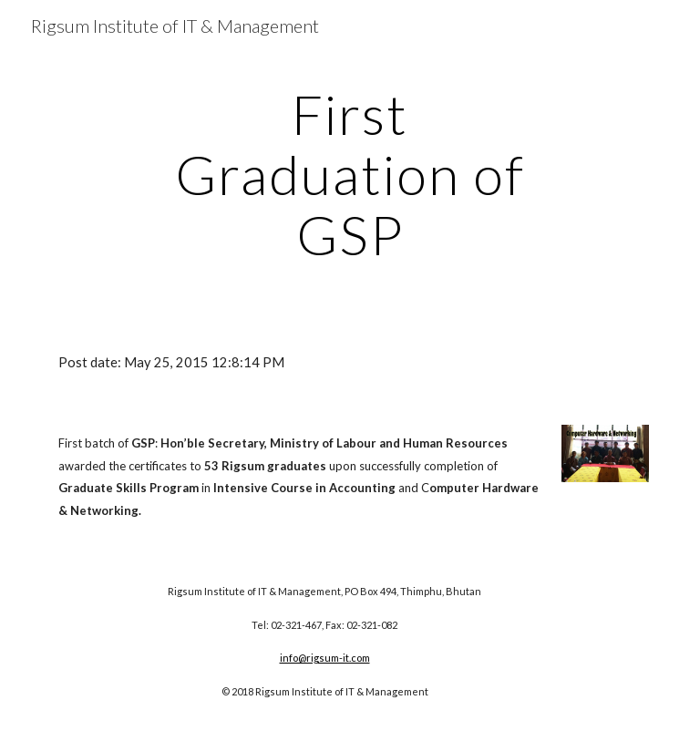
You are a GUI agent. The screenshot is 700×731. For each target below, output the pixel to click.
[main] (350, 174)
